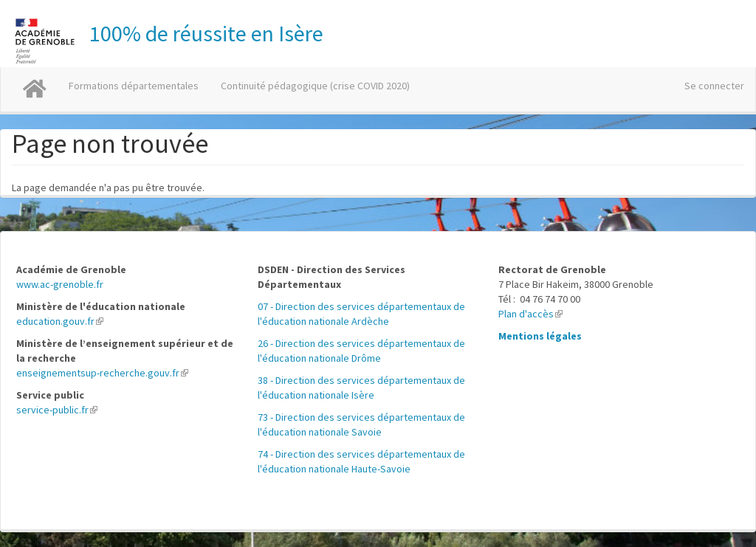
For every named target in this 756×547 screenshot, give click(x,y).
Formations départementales (134, 86)
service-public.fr (57, 410)
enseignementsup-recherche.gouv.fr (102, 373)
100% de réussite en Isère (206, 33)
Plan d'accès (530, 314)
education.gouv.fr (60, 321)
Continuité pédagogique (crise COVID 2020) (315, 86)
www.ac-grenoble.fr (60, 284)
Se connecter (714, 86)
